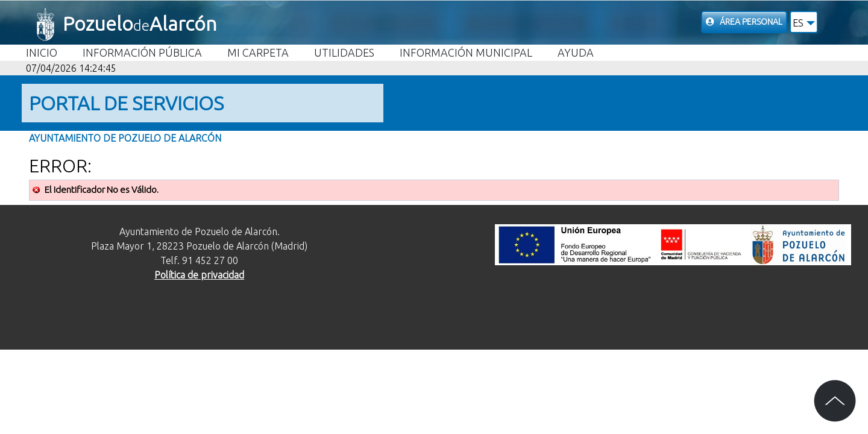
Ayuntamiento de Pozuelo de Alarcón (125, 138)
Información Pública (142, 52)
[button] (804, 22)
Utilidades (344, 52)
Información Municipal (466, 52)
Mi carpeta (258, 52)
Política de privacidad (199, 275)
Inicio (42, 52)
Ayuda (576, 52)
